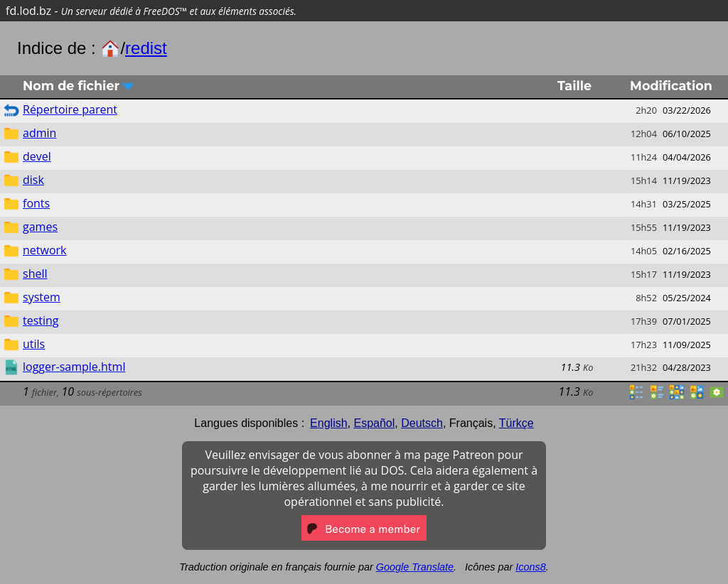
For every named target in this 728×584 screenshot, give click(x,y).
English (328, 423)
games (40, 227)
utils (34, 344)
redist (146, 48)
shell (35, 274)
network (44, 250)
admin (39, 133)
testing (41, 320)
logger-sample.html (74, 367)
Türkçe (516, 423)
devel (37, 156)
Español (374, 423)
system (42, 297)
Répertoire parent (70, 109)
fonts (36, 203)
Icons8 (530, 567)
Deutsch (422, 423)
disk (33, 180)
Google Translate (415, 567)
